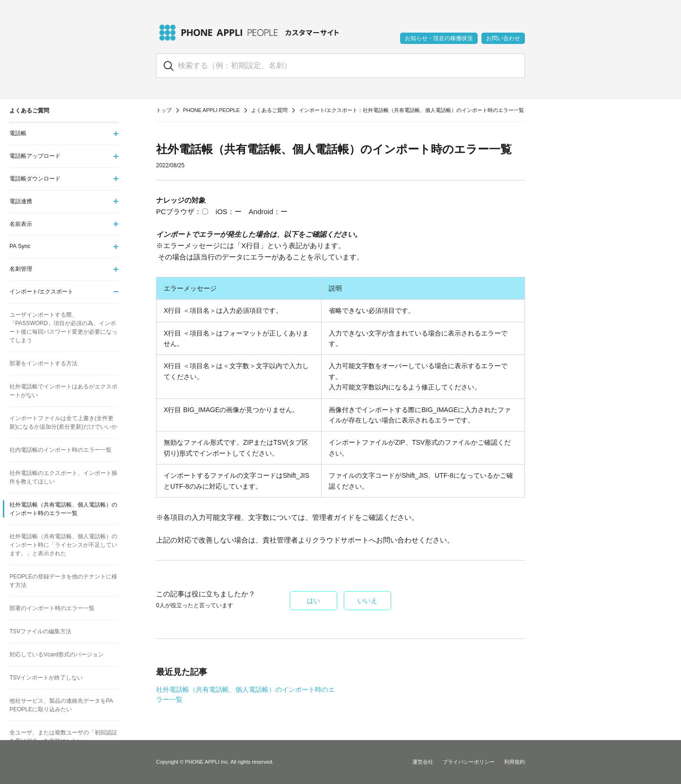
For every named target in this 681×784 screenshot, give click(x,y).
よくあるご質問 (269, 110)
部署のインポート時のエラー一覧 (52, 608)
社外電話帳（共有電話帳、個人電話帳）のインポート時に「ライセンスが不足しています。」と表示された (63, 545)
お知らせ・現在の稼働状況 (439, 38)
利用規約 (515, 762)
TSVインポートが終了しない (46, 678)
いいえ (367, 601)
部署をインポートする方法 (44, 363)
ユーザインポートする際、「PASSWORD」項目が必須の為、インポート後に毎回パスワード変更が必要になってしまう (63, 327)
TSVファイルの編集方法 (40, 631)
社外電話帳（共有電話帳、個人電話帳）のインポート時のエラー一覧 (63, 509)
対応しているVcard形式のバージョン (57, 655)
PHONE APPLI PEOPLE (211, 110)
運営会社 (423, 762)
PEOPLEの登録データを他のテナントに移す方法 (63, 581)
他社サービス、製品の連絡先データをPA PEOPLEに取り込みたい (61, 705)
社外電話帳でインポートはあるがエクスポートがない (63, 391)
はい (314, 601)
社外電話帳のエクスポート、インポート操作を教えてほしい (63, 477)
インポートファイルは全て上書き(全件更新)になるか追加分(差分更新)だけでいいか (63, 422)
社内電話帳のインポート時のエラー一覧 (61, 450)
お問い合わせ (503, 38)
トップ (164, 110)
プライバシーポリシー (469, 762)
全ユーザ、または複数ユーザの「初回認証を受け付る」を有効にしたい (63, 737)
